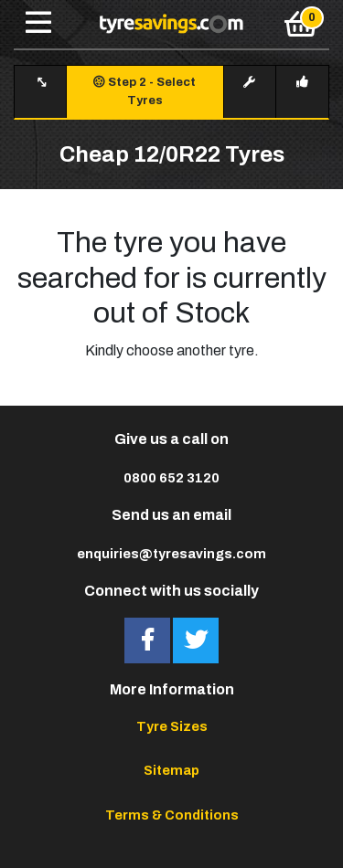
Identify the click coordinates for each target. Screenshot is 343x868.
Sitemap (171, 770)
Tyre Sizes (172, 726)
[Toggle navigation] (38, 24)
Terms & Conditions (172, 815)
